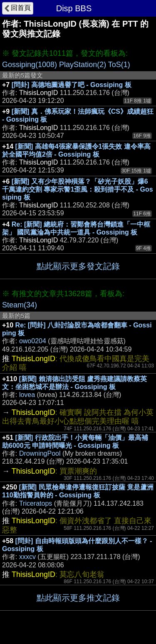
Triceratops (36, 503)
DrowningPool (40, 453)
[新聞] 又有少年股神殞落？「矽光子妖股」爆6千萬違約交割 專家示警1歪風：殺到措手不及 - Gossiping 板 (78, 189)
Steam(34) (20, 305)
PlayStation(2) (83, 65)
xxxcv (27, 557)
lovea (27, 395)
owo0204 (33, 341)
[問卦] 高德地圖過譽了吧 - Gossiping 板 (72, 85)
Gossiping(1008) (30, 65)
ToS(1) (119, 65)
